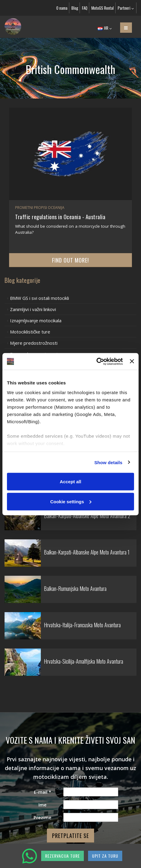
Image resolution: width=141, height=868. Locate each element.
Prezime (43, 817)
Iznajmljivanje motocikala (36, 320)
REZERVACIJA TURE (62, 856)
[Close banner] (132, 361)
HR (105, 28)
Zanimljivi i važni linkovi (33, 309)
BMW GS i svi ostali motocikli (39, 298)
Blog (75, 8)
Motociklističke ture (30, 332)
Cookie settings (71, 501)
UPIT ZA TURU (105, 856)
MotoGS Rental (103, 8)
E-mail (43, 792)
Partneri (126, 8)
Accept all (71, 482)
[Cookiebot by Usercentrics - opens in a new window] (96, 361)
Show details (108, 462)
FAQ (85, 8)
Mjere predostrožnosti (34, 343)
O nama (62, 8)
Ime (43, 805)
